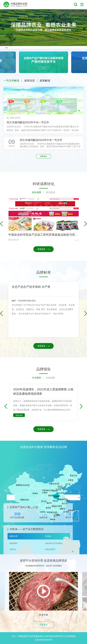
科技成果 (37, 192)
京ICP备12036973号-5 (55, 636)
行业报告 (37, 378)
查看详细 (19, 415)
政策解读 (45, 81)
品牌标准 (43, 272)
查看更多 (43, 156)
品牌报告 (43, 369)
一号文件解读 (11, 81)
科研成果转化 (43, 184)
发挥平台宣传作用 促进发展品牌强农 (43, 561)
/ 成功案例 (48, 192)
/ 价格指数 (48, 378)
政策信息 (30, 81)
